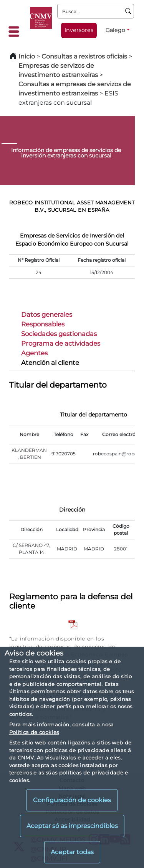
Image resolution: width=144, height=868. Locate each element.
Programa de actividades (61, 343)
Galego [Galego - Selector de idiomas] (115, 30)
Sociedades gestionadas (59, 334)
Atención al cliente (50, 363)
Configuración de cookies (72, 800)
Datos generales (47, 314)
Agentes (34, 353)
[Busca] (128, 11)
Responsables (43, 324)
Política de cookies (34, 732)
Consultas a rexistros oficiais (84, 56)
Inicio (27, 56)
